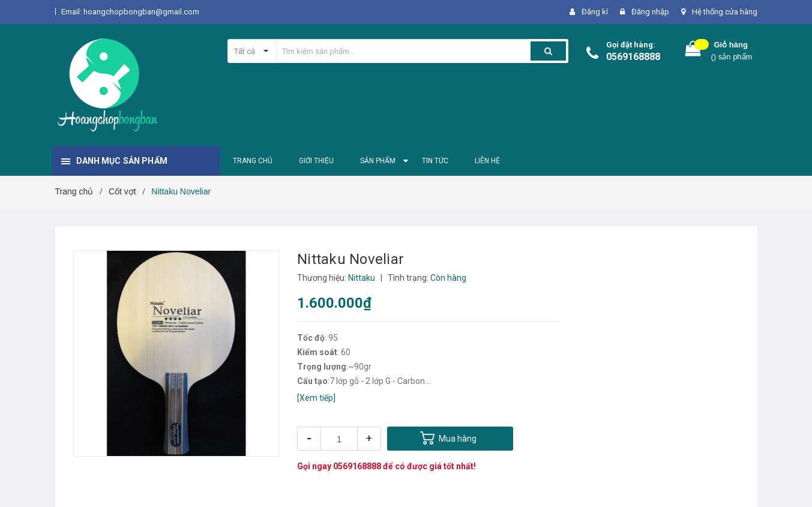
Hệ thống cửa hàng (725, 12)
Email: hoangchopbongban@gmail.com (130, 12)
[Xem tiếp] (316, 398)
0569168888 (633, 57)
